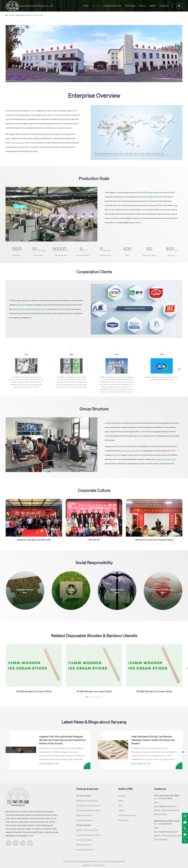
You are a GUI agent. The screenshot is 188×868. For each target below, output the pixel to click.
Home (86, 6)
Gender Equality (117, 590)
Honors (142, 6)
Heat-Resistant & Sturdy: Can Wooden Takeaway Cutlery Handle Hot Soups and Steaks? (153, 740)
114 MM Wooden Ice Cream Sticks (94, 691)
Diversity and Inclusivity (163, 590)
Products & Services (113, 6)
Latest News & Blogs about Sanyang (94, 722)
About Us (96, 6)
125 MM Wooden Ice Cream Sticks (154, 691)
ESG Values (71, 590)
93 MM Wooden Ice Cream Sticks (34, 691)
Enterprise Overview (34, 15)
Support (152, 6)
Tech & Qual (130, 6)
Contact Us (164, 6)
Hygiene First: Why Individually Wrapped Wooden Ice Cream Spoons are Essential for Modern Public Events (62, 740)
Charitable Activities (25, 590)
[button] (179, 369)
